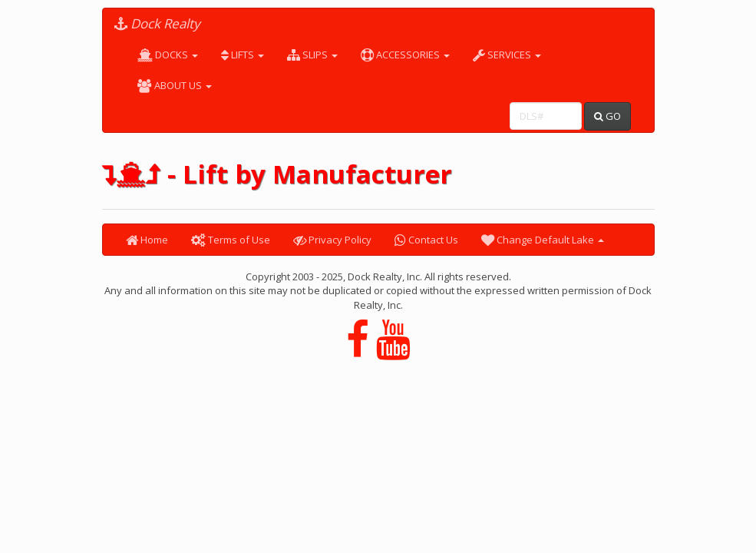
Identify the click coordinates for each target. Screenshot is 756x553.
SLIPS (312, 55)
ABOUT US (175, 85)
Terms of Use (231, 240)
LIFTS (243, 55)
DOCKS (168, 55)
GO (607, 116)
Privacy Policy (332, 240)
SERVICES (507, 55)
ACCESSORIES (405, 55)
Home (147, 240)
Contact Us (426, 240)
